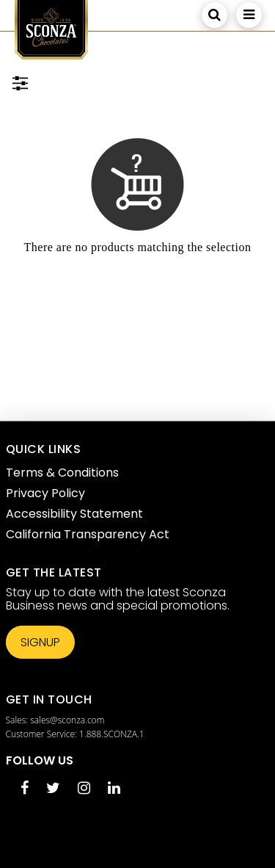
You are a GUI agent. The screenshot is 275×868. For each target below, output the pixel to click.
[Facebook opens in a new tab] (25, 789)
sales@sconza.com (67, 720)
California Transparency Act (88, 534)
